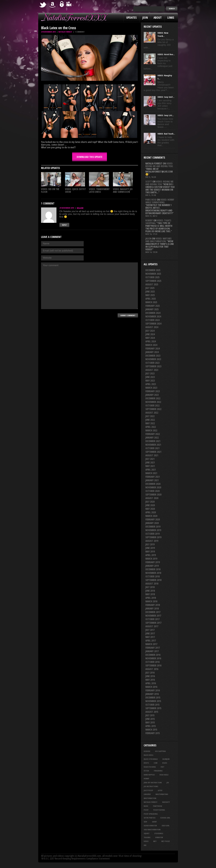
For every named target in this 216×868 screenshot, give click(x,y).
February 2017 (153, 648)
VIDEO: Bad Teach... (166, 134)
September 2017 (153, 623)
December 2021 (153, 441)
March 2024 (151, 345)
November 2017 (153, 616)
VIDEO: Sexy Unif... (166, 97)
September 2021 (153, 452)
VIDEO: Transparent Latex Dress (99, 190)
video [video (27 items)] (146, 841)
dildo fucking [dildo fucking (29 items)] (150, 767)
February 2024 (153, 349)
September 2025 (153, 281)
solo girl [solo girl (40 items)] (166, 826)
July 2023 (150, 373)
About (158, 18)
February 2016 (153, 690)
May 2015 (150, 722)
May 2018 (150, 594)
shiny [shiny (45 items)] (154, 822)
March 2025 (151, 302)
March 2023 (151, 388)
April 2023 (151, 384)
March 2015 (151, 730)
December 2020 (153, 484)
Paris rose (151, 200)
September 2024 (153, 324)
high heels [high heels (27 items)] (164, 775)
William (80, 208)
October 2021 (152, 448)
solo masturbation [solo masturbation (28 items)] (152, 830)
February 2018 (153, 605)
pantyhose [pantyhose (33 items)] (158, 806)
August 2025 (152, 284)
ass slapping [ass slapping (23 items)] (160, 751)
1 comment (80, 32)
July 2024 (150, 331)
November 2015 (153, 701)
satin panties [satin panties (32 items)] (150, 818)
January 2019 (152, 566)
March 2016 (151, 687)
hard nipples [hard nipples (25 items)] (149, 775)
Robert (149, 220)
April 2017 (151, 641)
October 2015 (152, 705)
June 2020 (150, 505)
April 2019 (151, 555)
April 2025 (151, 299)
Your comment (89, 286)
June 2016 (150, 676)
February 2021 (153, 477)
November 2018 (153, 573)
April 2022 (151, 427)
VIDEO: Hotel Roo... (166, 54)
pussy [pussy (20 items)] (146, 810)
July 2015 (150, 715)
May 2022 (150, 423)
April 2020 (151, 512)
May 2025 (150, 295)
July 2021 (150, 459)
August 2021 (152, 455)
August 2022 (152, 413)
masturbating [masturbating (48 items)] (162, 794)
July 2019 (150, 544)
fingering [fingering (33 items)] (158, 771)
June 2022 (150, 420)
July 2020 (150, 502)
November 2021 (153, 445)
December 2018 (153, 569)
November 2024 (153, 316)
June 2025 (150, 292)
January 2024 (152, 352)
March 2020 (151, 516)
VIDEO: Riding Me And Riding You (159, 165)
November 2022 (153, 402)
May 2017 (150, 637)
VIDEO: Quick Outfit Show (75, 190)
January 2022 (152, 438)
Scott (149, 182)
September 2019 (153, 537)
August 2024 (152, 327)
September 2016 (153, 665)
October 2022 (152, 406)
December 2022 (153, 398)
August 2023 (152, 370)
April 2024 (151, 341)
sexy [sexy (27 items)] (145, 822)
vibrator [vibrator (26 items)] (159, 837)
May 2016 (150, 680)
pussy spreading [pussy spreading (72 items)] (151, 814)
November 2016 (153, 658)
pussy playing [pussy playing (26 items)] (159, 810)
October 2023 (152, 363)
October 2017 (152, 619)
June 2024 (150, 334)
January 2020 (152, 523)
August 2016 (152, 669)
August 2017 (152, 626)
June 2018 (150, 591)
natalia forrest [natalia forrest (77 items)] (151, 802)
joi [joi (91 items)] (168, 783)
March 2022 (151, 430)
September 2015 (153, 708)
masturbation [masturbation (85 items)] (150, 798)
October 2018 (152, 576)
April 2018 (151, 598)
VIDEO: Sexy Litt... (166, 115)
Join (145, 18)
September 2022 (153, 409)
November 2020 (153, 487)
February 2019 (153, 562)
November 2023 (153, 359)
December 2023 (153, 356)
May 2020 (150, 509)
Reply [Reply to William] (64, 225)
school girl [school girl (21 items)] (165, 818)
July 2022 (150, 416)
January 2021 (152, 480)
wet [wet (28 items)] (155, 841)
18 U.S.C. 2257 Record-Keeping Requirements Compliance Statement (75, 859)
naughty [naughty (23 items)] (166, 802)
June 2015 (150, 719)
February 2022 (153, 434)
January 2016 (152, 694)
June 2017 (150, 633)
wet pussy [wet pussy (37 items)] (166, 841)
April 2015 (151, 726)
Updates (131, 18)
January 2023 (152, 395)
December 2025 (153, 270)
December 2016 (153, 655)
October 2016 (152, 662)
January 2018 (152, 609)
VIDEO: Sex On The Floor (50, 190)
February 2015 (153, 733)
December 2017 (153, 612)
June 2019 (150, 548)
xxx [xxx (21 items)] (145, 845)
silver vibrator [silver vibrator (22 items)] (150, 826)
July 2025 (150, 288)
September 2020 (153, 495)
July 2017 (150, 630)
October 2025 (152, 277)
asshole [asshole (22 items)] (147, 751)
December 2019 (153, 527)
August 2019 (152, 541)
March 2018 (151, 601)
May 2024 (150, 338)
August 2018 (152, 584)
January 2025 (152, 309)
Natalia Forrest (65, 32)
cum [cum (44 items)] (156, 763)
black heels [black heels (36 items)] (148, 755)
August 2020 (152, 498)
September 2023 (153, 366)
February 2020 (153, 519)
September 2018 (153, 580)
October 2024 (152, 320)
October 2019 (152, 534)
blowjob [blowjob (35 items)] (166, 759)
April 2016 (151, 683)
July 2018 (150, 587)
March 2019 (151, 559)
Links (171, 18)
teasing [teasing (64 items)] (147, 837)
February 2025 (153, 306)
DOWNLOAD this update (90, 157)
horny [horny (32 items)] (146, 779)
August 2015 (152, 712)
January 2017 (152, 651)
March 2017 (151, 644)
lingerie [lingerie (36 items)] (147, 794)
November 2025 (153, 274)
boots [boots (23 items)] (146, 763)
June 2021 (150, 462)
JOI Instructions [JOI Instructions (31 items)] (151, 786)
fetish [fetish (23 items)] (146, 771)
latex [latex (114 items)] (160, 790)
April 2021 (151, 470)
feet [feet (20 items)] (162, 767)
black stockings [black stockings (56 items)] (151, 759)
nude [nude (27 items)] (146, 806)
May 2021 (150, 466)
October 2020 (152, 491)
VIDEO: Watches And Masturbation (158, 240)
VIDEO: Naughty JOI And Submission (123, 190)
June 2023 (150, 377)
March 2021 (151, 473)
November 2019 (153, 530)
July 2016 (150, 673)
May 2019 (150, 552)
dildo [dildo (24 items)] (165, 763)
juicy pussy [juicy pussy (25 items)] (148, 790)
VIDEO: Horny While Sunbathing (160, 201)
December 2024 (153, 313)
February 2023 (153, 391)
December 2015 (153, 698)
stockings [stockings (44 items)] (159, 833)
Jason (148, 239)
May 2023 (150, 381)
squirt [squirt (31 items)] (147, 833)
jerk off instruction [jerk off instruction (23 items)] (153, 783)
